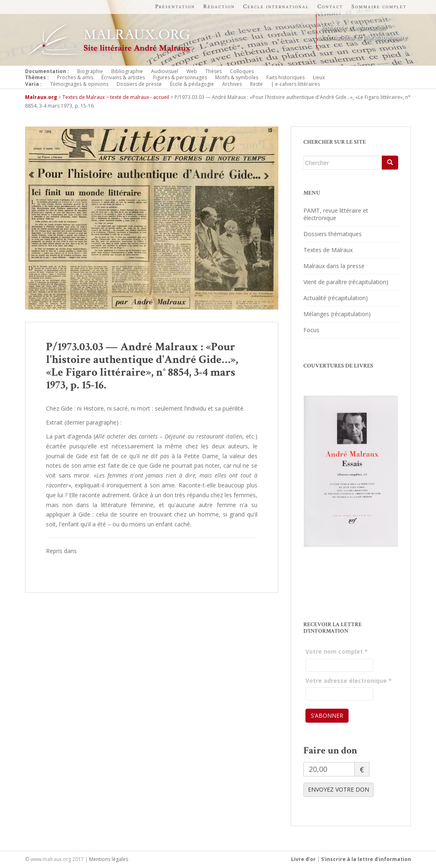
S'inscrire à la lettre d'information (366, 859)
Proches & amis (75, 77)
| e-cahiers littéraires (295, 84)
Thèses (213, 71)
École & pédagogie (192, 84)
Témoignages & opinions (79, 84)
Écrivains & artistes (123, 77)
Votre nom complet (337, 651)
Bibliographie (127, 71)
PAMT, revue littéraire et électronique (336, 214)
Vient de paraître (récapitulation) (346, 282)
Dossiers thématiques (333, 234)
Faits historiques (286, 77)
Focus (311, 330)
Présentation (175, 7)
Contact (330, 7)
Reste (256, 84)
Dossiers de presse (139, 84)
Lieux (319, 77)
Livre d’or (303, 859)
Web (192, 71)
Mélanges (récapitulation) (337, 314)
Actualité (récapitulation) (336, 298)
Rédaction (219, 7)
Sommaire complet (379, 7)
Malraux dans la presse (334, 266)
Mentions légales (109, 859)
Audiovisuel (165, 71)
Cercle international (276, 7)
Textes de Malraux (328, 250)
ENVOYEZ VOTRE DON (338, 789)
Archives (232, 84)
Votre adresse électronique (349, 681)
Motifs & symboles (237, 77)
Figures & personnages (180, 77)
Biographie (90, 71)
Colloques (242, 71)
